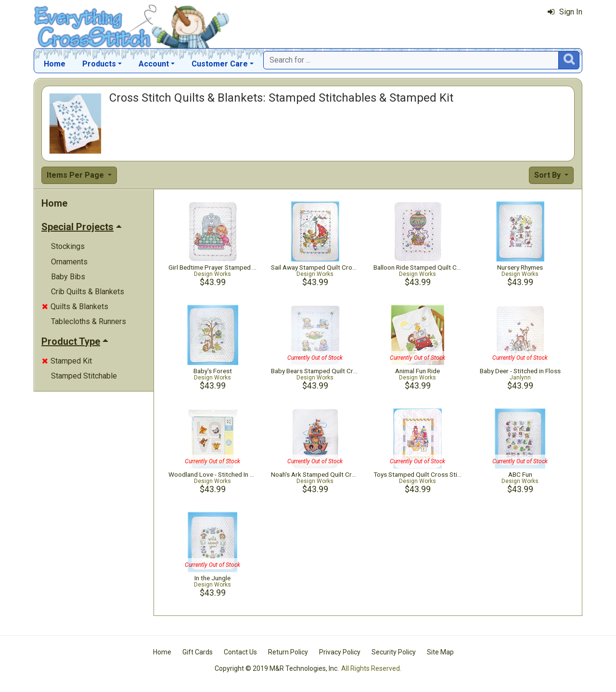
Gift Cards (198, 652)
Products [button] (99, 64)
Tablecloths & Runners (89, 321)
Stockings (68, 246)
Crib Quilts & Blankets (88, 292)
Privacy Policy (340, 652)
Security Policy (394, 652)
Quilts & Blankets (75, 307)
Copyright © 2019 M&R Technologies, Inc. (277, 668)
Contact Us (240, 652)
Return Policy (288, 652)
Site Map (440, 652)
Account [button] (154, 64)
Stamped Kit (67, 361)
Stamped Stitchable (84, 376)
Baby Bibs (68, 277)
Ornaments (69, 262)
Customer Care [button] (220, 64)
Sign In (565, 12)
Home (55, 64)
